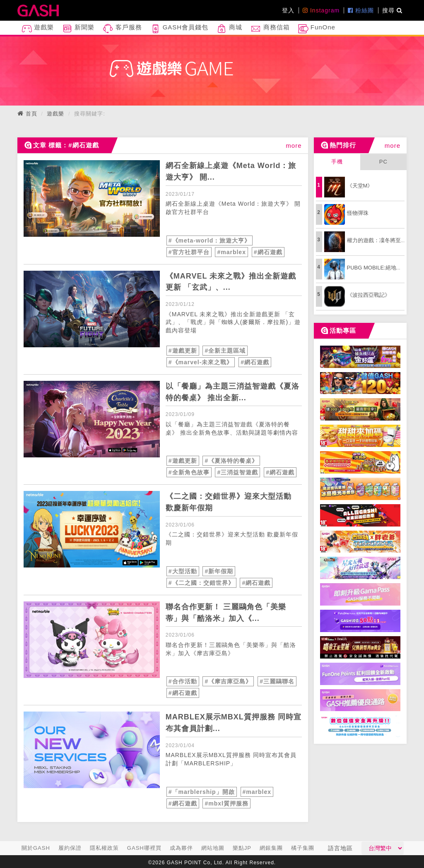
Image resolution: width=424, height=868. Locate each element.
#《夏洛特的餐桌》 (231, 461)
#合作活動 (183, 681)
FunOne (317, 29)
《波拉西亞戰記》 (369, 295)
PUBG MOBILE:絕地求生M (379, 268)
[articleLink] (92, 198)
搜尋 (392, 10)
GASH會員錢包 (179, 29)
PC (383, 162)
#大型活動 (183, 571)
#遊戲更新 (183, 351)
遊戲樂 (38, 29)
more (294, 145)
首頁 (31, 114)
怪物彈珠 (358, 213)
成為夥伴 (181, 848)
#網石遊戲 (268, 252)
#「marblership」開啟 (202, 792)
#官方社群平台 (189, 252)
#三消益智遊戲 (237, 472)
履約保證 (70, 848)
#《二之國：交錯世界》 (201, 583)
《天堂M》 (360, 186)
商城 (229, 29)
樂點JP (242, 848)
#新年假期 (219, 571)
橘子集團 (303, 848)
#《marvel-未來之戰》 (201, 362)
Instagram (321, 10)
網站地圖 (213, 848)
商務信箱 (270, 29)
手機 (337, 162)
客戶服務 (122, 29)
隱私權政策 (104, 848)
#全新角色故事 (189, 472)
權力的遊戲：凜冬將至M (376, 240)
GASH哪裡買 (144, 848)
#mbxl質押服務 (226, 803)
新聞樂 (78, 29)
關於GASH (36, 848)
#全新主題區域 (225, 351)
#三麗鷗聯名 (277, 681)
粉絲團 (361, 10)
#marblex (231, 252)
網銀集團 (271, 848)
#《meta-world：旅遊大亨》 (210, 240)
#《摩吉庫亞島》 (228, 681)
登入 (288, 10)
